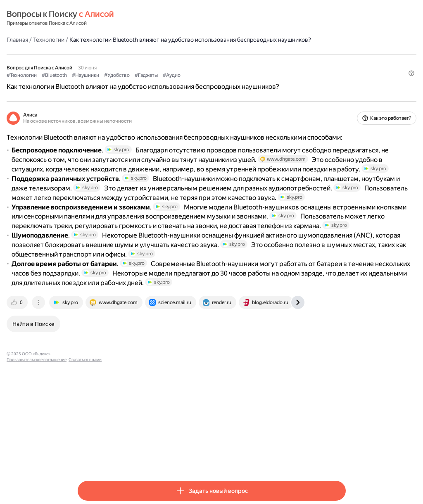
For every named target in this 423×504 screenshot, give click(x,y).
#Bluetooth (125, 83)
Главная (88, 39)
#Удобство (188, 83)
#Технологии (93, 83)
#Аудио (243, 83)
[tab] (89, 407)
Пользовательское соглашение (155, 458)
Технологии (120, 39)
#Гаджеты (217, 83)
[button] (341, 97)
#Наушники (157, 83)
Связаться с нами (204, 458)
